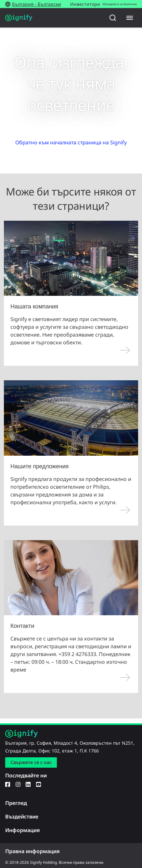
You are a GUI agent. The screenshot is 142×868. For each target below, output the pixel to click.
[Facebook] (8, 784)
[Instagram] (18, 784)
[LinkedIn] (28, 784)
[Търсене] (113, 18)
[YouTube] (39, 784)
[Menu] (130, 18)
